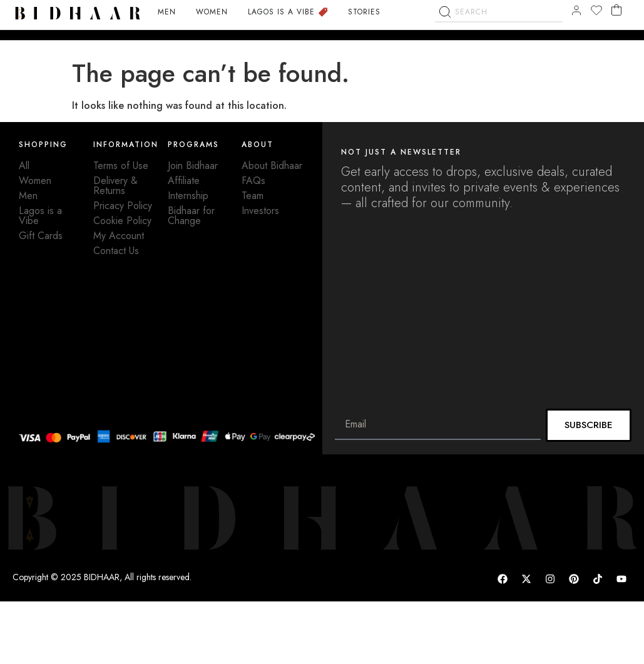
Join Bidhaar (193, 166)
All (24, 166)
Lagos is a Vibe (40, 216)
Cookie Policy (122, 221)
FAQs (253, 181)
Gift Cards (41, 236)
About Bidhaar (272, 166)
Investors (260, 211)
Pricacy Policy (123, 206)
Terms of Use (121, 166)
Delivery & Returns (115, 186)
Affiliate (184, 181)
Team (253, 196)
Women (35, 181)
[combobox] (499, 44)
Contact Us (116, 251)
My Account (119, 236)
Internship (188, 196)
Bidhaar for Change (191, 216)
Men (28, 196)
